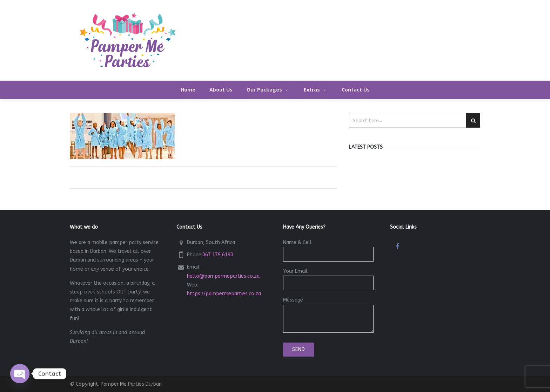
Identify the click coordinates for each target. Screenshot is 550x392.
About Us (221, 90)
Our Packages (268, 90)
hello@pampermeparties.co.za (223, 276)
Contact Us (356, 90)
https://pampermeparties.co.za (224, 294)
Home (188, 90)
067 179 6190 (218, 255)
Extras (316, 90)
